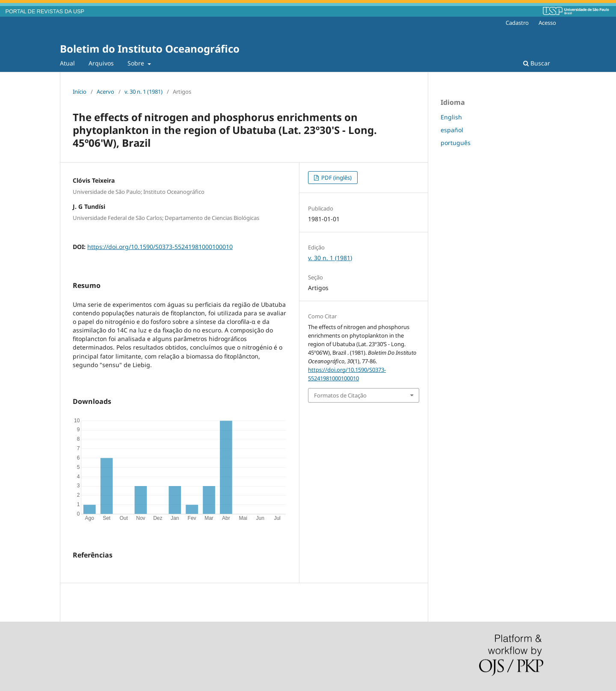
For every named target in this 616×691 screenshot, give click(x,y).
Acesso (547, 23)
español (452, 130)
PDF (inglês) (336, 178)
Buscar (537, 63)
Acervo (105, 92)
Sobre (137, 63)
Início (80, 92)
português (456, 143)
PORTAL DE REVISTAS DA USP (45, 12)
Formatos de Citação (340, 395)
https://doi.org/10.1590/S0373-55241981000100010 (160, 247)
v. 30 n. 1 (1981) (144, 92)
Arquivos (101, 63)
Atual (67, 63)
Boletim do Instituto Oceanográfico (150, 49)
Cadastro (517, 23)
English (451, 117)
